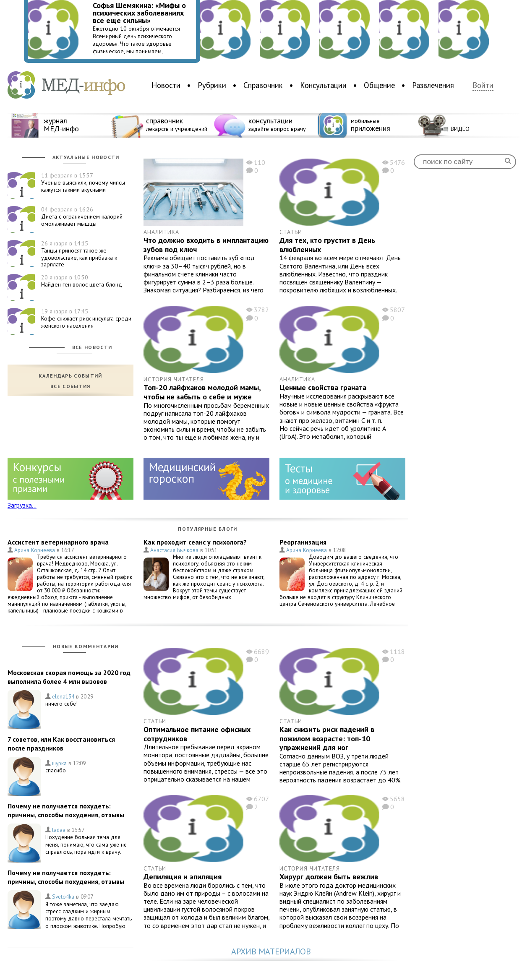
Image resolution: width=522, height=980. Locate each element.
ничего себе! (61, 704)
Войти (483, 85)
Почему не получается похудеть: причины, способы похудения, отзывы (66, 810)
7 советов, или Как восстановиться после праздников (61, 744)
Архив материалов (271, 952)
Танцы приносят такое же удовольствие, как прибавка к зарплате (79, 254)
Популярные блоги (207, 529)
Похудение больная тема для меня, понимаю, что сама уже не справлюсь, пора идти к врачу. (86, 844)
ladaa (59, 830)
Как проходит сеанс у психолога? (195, 542)
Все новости (92, 347)
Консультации (323, 85)
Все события (70, 386)
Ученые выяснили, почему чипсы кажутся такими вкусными (83, 182)
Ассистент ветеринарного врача (58, 542)
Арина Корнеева (35, 550)
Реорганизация (303, 542)
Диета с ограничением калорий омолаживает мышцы (82, 216)
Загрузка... (22, 505)
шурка (59, 763)
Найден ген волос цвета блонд (82, 281)
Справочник (263, 85)
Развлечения (433, 85)
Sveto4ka (63, 897)
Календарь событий (70, 376)
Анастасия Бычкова (174, 550)
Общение (379, 85)
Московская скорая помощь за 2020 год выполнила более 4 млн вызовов (69, 677)
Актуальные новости (86, 157)
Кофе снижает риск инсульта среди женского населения (86, 318)
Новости (166, 85)
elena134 (63, 696)
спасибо (56, 770)
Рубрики (212, 85)
